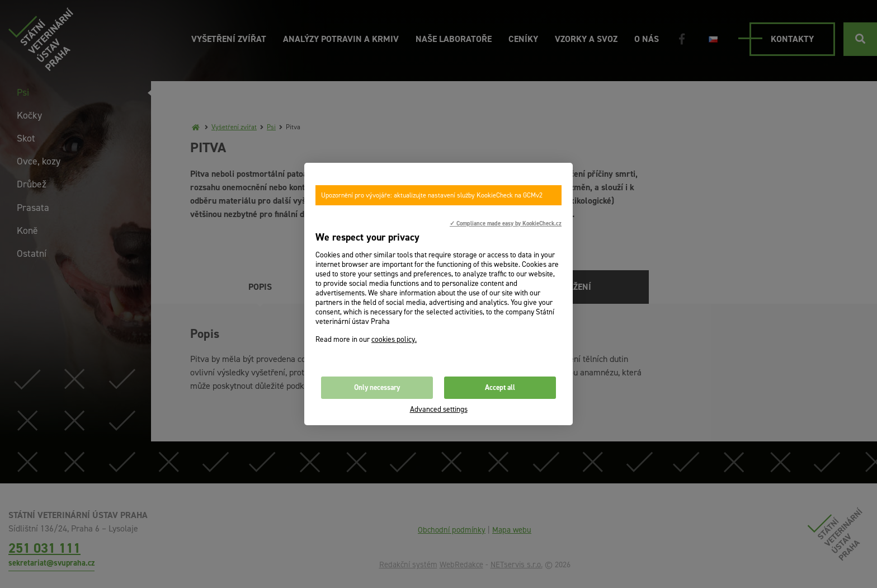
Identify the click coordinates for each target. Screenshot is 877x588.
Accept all (500, 387)
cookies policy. (394, 339)
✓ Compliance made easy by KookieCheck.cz (506, 223)
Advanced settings (439, 409)
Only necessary (377, 387)
